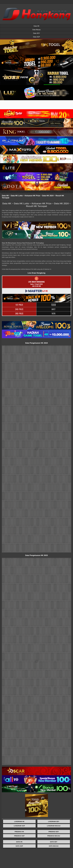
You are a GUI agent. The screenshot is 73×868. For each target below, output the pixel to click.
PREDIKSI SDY (54, 832)
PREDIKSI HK (19, 832)
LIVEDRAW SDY (54, 821)
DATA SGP (19, 846)
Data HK (36, 26)
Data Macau (36, 30)
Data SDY (36, 33)
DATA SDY (54, 842)
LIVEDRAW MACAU (54, 826)
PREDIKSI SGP (19, 836)
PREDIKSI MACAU (54, 836)
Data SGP (36, 37)
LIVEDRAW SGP (19, 826)
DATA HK (19, 842)
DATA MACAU (54, 846)
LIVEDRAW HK (19, 821)
